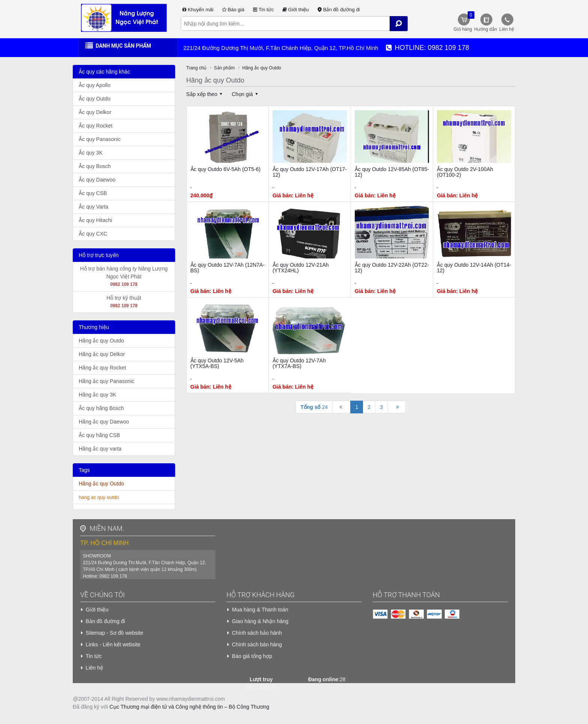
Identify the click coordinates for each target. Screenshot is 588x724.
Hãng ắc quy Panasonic (106, 381)
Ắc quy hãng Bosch (101, 408)
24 (314, 407)
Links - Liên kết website (113, 644)
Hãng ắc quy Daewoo (104, 422)
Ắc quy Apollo (95, 85)
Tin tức (263, 10)
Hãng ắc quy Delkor (102, 354)
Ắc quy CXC (93, 234)
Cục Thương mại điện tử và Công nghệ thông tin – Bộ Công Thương (189, 707)
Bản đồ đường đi (338, 10)
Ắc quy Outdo (95, 99)
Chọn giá (246, 94)
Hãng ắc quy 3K (97, 395)
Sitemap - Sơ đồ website (115, 633)
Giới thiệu (295, 10)
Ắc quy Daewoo (97, 180)
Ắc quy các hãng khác (104, 72)
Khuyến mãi (197, 10)
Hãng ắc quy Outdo (101, 341)
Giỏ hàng (463, 22)
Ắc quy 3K (91, 153)
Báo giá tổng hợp (252, 656)
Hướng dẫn (486, 29)
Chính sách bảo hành (257, 633)
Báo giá (232, 10)
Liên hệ (507, 29)
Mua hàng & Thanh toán (260, 610)
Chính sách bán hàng (257, 644)
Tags (84, 470)
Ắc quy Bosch (95, 166)
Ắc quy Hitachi (95, 220)
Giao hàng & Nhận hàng (260, 621)
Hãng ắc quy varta (100, 449)
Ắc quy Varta (94, 207)
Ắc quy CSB (93, 193)
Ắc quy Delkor (95, 112)
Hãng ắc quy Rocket (102, 368)
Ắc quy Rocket (96, 126)
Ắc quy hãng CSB (99, 435)
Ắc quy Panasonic (100, 139)
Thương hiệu (94, 327)
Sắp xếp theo (206, 94)
